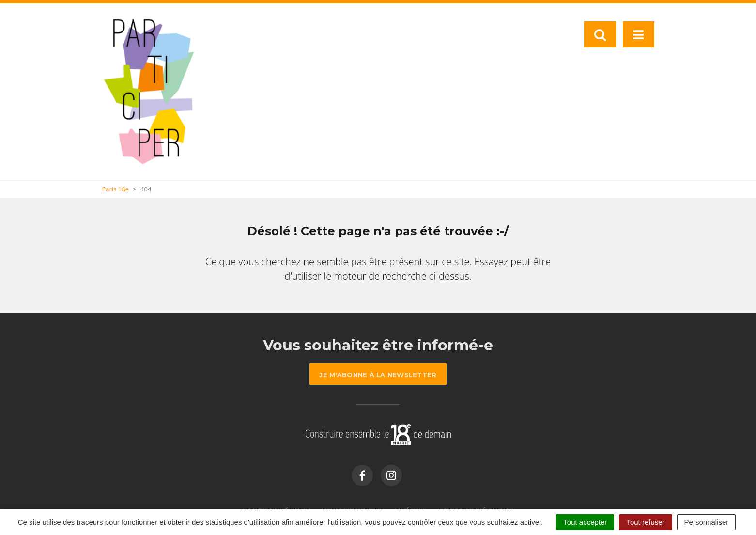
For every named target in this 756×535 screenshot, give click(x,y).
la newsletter (378, 375)
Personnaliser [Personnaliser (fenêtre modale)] (707, 522)
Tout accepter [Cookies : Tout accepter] (585, 522)
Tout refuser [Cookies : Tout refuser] (645, 522)
